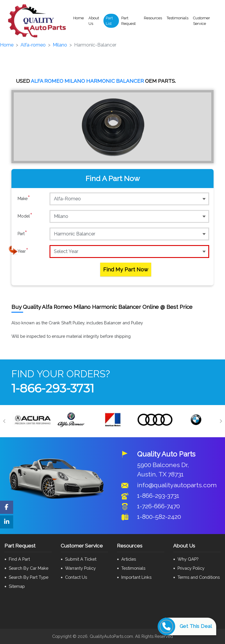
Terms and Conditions (199, 577)
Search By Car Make (29, 568)
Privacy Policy (191, 568)
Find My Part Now (126, 270)
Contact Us (76, 577)
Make (24, 199)
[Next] (221, 421)
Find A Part (19, 559)
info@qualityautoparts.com (177, 485)
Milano (60, 45)
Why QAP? (188, 559)
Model (25, 216)
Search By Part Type (29, 577)
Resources (153, 18)
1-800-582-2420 (159, 517)
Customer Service (202, 21)
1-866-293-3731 (53, 388)
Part (22, 234)
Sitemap (17, 586)
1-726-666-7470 (158, 506)
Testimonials (178, 18)
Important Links (136, 577)
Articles (129, 559)
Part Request (128, 21)
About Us (94, 21)
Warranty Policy (80, 568)
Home (79, 18)
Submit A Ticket (81, 559)
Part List (109, 21)
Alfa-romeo (33, 45)
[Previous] (4, 421)
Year (23, 251)
